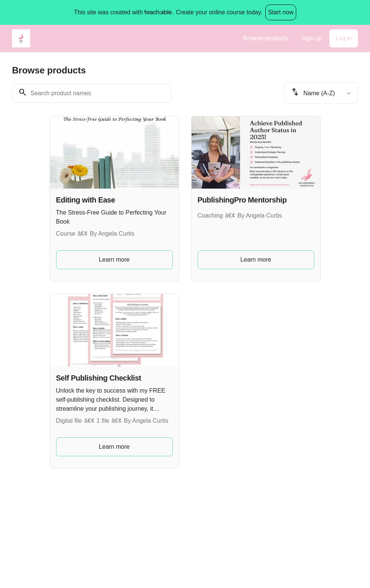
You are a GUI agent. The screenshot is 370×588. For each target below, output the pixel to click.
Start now (281, 12)
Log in (344, 38)
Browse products (266, 38)
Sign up (312, 38)
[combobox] (321, 93)
